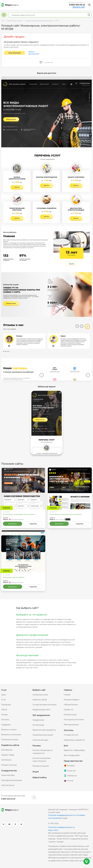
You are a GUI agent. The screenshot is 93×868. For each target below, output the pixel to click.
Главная (67, 695)
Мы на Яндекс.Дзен (72, 755)
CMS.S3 (4, 710)
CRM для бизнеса (71, 705)
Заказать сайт (79, 7)
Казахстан (70, 771)
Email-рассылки (70, 715)
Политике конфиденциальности (62, 815)
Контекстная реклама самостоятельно (42, 760)
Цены (4, 695)
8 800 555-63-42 (77, 5)
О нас (4, 700)
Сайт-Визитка (7, 750)
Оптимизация (38, 725)
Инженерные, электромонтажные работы (19, 514)
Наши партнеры (8, 775)
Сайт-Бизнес (6, 760)
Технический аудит (40, 740)
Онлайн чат (69, 710)
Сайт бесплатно (8, 785)
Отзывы (5, 715)
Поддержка (6, 725)
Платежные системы (10, 740)
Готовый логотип (71, 735)
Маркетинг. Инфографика (74, 750)
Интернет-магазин (9, 765)
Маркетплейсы (40, 777)
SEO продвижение (41, 715)
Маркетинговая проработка (44, 730)
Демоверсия (13, 524)
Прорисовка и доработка (74, 740)
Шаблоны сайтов (40, 700)
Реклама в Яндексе (72, 700)
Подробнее (33, 524)
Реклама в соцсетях (41, 766)
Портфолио (6, 705)
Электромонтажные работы (14, 577)
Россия (69, 781)
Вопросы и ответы (9, 730)
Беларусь (69, 766)
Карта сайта (53, 830)
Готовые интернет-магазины (45, 705)
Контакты (5, 720)
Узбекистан (70, 776)
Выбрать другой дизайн (34, 53)
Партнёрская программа (12, 780)
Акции (36, 772)
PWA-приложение (71, 725)
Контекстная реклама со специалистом (43, 752)
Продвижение (38, 720)
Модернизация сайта (41, 710)
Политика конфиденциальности (62, 827)
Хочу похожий (14, 53)
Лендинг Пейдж (8, 755)
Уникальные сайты (40, 695)
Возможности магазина (11, 735)
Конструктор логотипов (74, 720)
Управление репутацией (43, 735)
